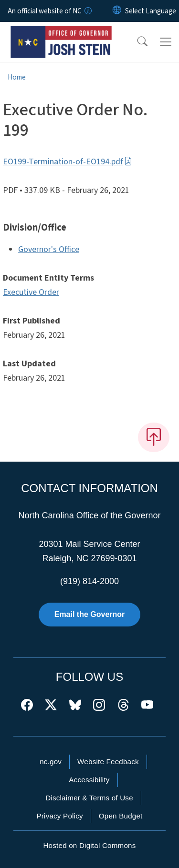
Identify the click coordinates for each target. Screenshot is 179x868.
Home (17, 77)
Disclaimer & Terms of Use (89, 798)
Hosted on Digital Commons (89, 845)
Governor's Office (49, 249)
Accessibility (89, 780)
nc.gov (51, 762)
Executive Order (31, 292)
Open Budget (121, 816)
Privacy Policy (59, 816)
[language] (151, 11)
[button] (136, 42)
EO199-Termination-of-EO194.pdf (68, 162)
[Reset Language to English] (117, 11)
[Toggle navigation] (166, 42)
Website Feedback (108, 762)
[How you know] (87, 11)
